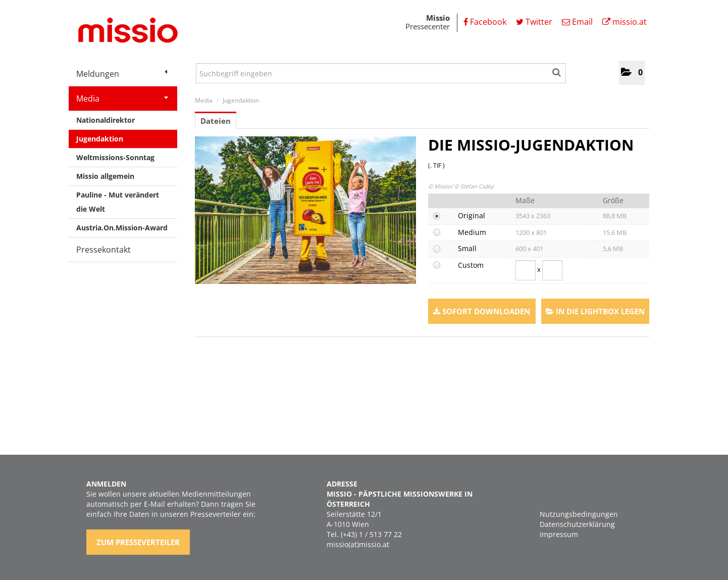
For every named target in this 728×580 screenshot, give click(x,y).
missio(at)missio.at (358, 544)
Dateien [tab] (216, 121)
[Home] (124, 32)
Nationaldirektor (106, 120)
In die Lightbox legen (595, 311)
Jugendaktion (100, 139)
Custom (471, 265)
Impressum (559, 534)
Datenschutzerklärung (577, 524)
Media (122, 99)
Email (577, 22)
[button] (632, 73)
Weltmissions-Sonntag (115, 157)
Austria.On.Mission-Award (122, 228)
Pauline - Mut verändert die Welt (118, 202)
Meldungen (122, 74)
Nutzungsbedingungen (579, 514)
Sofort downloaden (482, 311)
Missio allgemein (105, 176)
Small (467, 248)
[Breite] (526, 270)
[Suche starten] (557, 71)
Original (472, 215)
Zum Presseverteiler (138, 542)
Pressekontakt (103, 250)
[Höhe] (552, 270)
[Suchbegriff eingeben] (381, 73)
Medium (472, 232)
